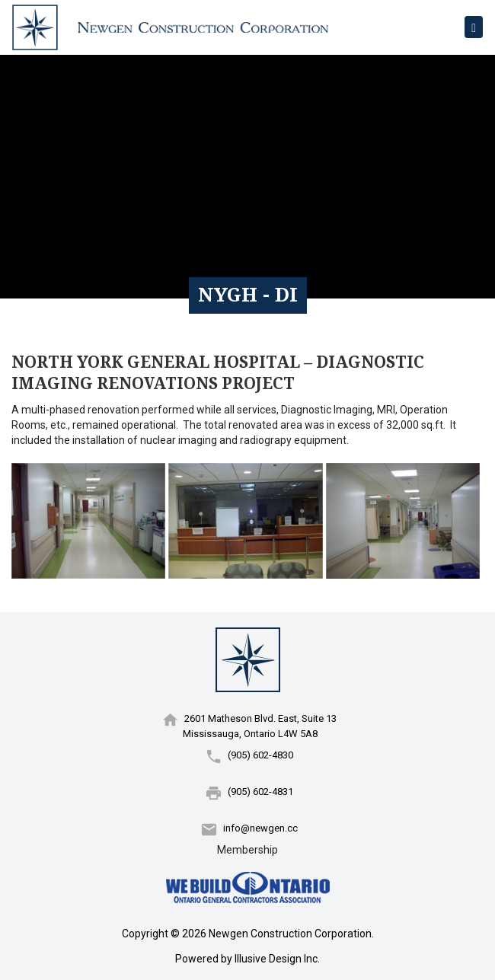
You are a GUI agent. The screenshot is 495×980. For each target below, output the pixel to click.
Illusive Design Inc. (277, 959)
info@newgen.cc (260, 828)
